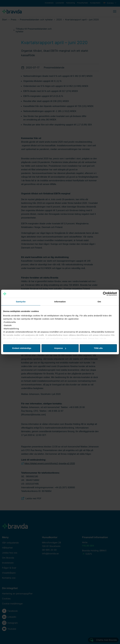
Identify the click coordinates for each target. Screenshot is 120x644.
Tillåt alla (98, 348)
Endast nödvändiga (22, 348)
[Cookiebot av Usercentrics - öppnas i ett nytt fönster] (105, 294)
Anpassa (60, 348)
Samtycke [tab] (21, 302)
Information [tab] (60, 302)
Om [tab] (99, 302)
